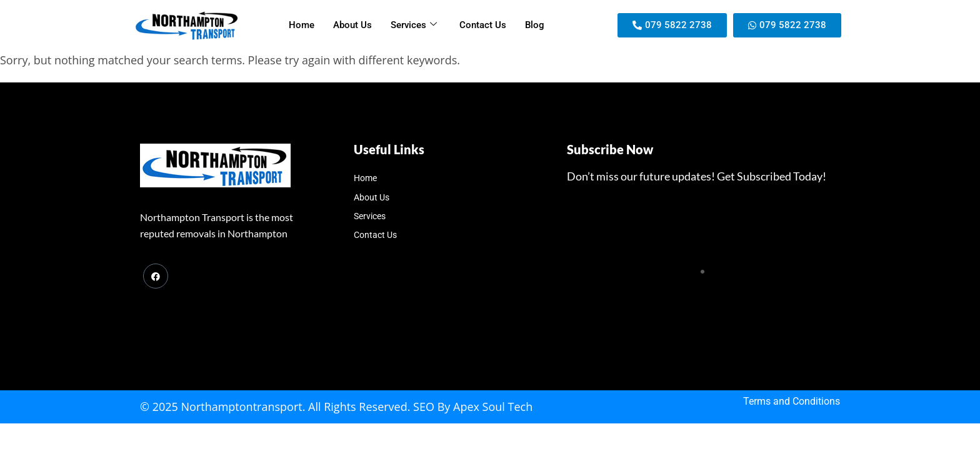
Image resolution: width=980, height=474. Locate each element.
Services (414, 25)
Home (302, 25)
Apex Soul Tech (493, 407)
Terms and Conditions (792, 401)
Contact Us (483, 25)
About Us (352, 25)
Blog (535, 25)
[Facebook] (156, 276)
